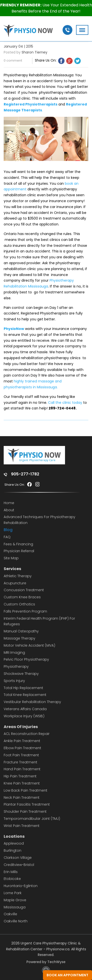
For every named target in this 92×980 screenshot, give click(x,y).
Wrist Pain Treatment (22, 826)
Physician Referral (19, 551)
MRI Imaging (14, 653)
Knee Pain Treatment (22, 783)
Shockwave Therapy (21, 674)
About (9, 510)
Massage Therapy (20, 638)
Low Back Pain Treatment (26, 790)
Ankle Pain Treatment (22, 741)
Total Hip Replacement (23, 688)
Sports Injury (14, 681)
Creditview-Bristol (19, 865)
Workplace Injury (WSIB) (24, 716)
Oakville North (16, 921)
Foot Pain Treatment (21, 755)
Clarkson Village (18, 858)
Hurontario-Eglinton (21, 886)
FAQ (7, 537)
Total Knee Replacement (25, 695)
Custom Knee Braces (22, 597)
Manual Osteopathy (21, 631)
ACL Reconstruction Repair (27, 734)
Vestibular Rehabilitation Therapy (32, 702)
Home (9, 503)
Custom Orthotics (19, 604)
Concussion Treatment (24, 590)
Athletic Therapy (18, 576)
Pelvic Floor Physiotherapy (26, 659)
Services (12, 569)
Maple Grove (15, 900)
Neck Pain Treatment (22, 797)
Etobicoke (12, 879)
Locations (14, 836)
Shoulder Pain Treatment (25, 811)
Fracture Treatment (20, 762)
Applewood (14, 843)
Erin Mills (11, 872)
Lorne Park (13, 893)
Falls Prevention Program (25, 611)
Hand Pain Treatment (22, 769)
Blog (8, 530)
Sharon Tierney (34, 52)
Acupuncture (15, 583)
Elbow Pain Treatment (22, 748)
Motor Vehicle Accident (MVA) (29, 645)
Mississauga (15, 907)
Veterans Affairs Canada (25, 709)
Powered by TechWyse (46, 962)
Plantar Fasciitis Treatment (27, 804)
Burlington (13, 850)
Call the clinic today (65, 403)
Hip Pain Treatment (20, 776)
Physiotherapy (16, 666)
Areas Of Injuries (21, 727)
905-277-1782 (25, 474)
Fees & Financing (18, 544)
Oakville (10, 914)
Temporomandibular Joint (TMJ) (32, 819)
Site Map (11, 558)
